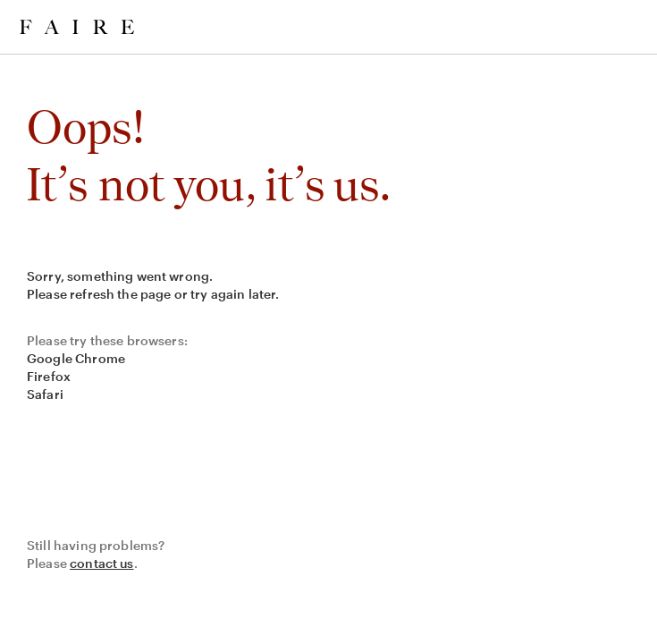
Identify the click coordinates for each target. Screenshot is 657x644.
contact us (102, 563)
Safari (45, 394)
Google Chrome (76, 358)
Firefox (49, 376)
